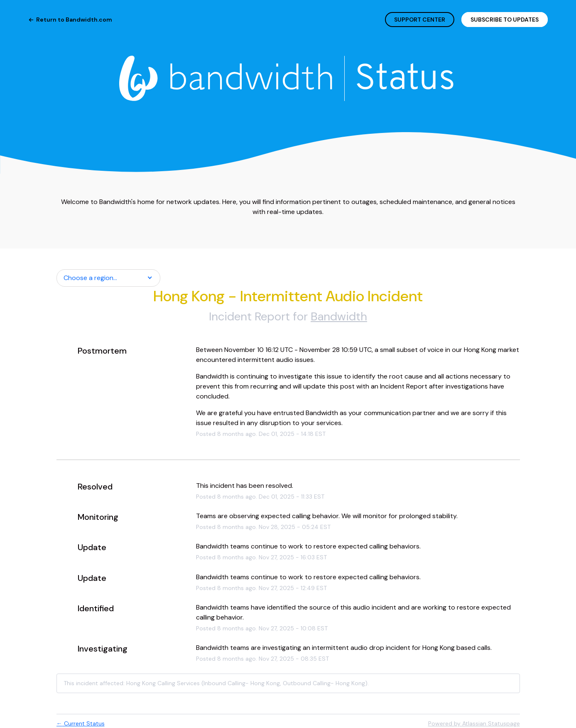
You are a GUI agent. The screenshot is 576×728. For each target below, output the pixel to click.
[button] (505, 20)
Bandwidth (339, 316)
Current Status (81, 723)
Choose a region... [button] (90, 278)
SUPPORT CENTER (420, 20)
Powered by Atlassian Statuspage (474, 723)
